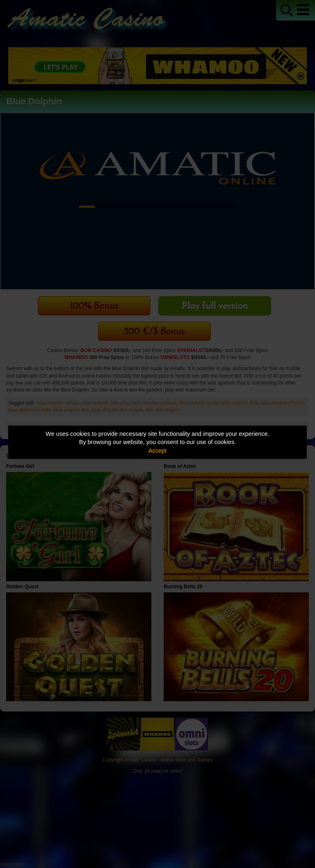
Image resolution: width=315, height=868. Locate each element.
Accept (157, 451)
